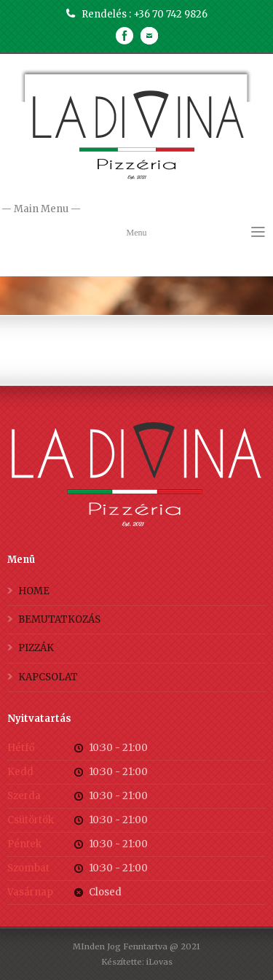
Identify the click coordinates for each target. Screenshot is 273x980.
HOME (34, 591)
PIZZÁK (36, 648)
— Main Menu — (136, 210)
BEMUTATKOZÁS (59, 619)
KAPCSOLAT (48, 677)
